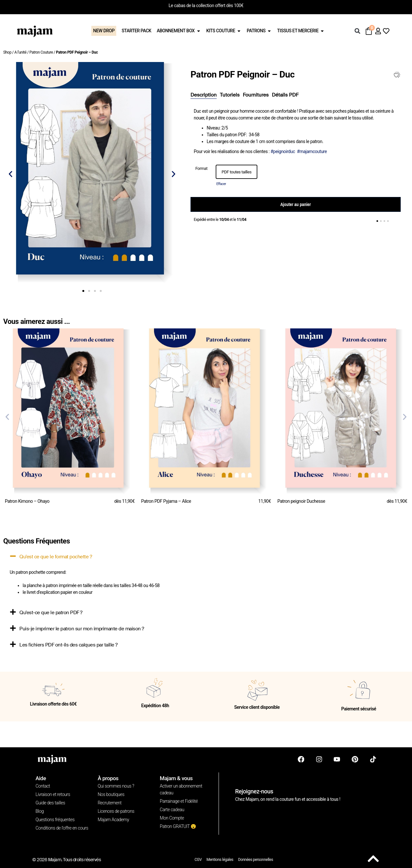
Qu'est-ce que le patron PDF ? (51, 613)
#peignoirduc (283, 151)
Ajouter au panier (295, 204)
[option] (237, 172)
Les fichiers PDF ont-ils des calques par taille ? (68, 645)
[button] (357, 31)
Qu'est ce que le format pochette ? (56, 557)
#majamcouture (312, 151)
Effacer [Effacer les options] (221, 184)
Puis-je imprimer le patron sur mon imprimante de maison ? (82, 629)
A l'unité (20, 52)
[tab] (204, 95)
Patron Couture (41, 52)
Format (201, 169)
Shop (7, 52)
